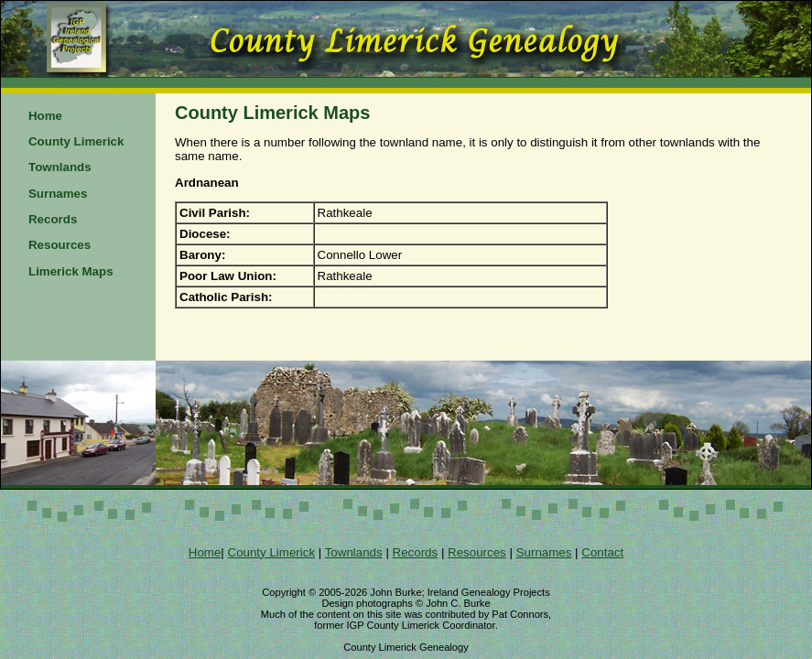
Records (53, 219)
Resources (60, 245)
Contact (602, 552)
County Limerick (76, 141)
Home (45, 116)
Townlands (60, 167)
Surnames (58, 194)
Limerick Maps (71, 271)
